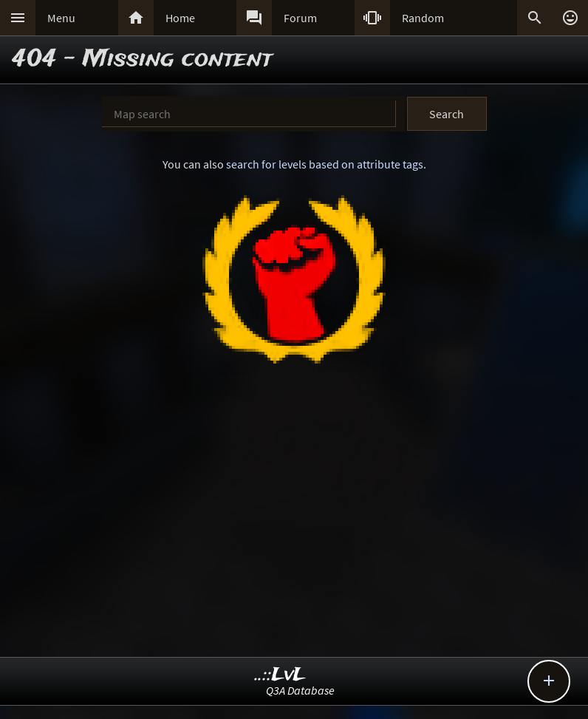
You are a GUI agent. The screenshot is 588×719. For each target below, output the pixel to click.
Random (423, 18)
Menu (61, 18)
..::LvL (280, 675)
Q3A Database (300, 690)
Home (180, 18)
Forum (300, 18)
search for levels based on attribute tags (325, 164)
